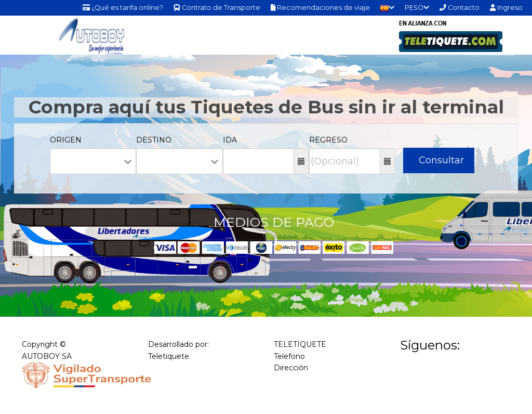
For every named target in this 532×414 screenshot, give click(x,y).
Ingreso (506, 8)
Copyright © (44, 344)
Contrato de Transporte (217, 8)
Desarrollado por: (178, 344)
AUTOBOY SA (47, 356)
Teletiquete (169, 356)
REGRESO (328, 140)
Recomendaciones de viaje (320, 8)
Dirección (291, 368)
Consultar (441, 160)
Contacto (460, 8)
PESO (417, 8)
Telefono (289, 356)
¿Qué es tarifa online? (123, 8)
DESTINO (154, 140)
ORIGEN (66, 140)
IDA (230, 140)
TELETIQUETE (300, 344)
